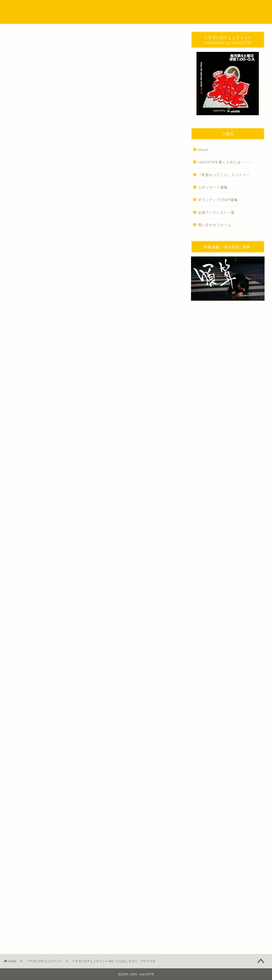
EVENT (181, 8)
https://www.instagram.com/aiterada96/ (86, 398)
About (203, 149)
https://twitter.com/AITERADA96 (68, 406)
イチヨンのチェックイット (26, 39)
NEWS (124, 8)
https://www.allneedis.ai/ (50, 391)
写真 (92, 726)
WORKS (200, 8)
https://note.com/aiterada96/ (60, 413)
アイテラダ (37, 726)
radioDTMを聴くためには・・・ (225, 162)
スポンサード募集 (213, 187)
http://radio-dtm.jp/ (56, 788)
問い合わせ (222, 8)
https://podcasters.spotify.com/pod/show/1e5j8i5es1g (74, 339)
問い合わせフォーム (215, 225)
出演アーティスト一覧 (216, 212)
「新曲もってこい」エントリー (224, 175)
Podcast (142, 8)
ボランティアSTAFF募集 (218, 200)
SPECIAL (162, 8)
